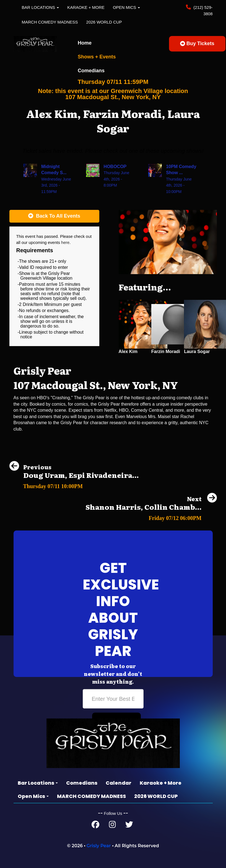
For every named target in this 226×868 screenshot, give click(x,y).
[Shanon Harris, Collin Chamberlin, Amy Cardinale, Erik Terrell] (151, 517)
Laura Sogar (197, 351)
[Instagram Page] (112, 826)
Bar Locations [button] (41, 7)
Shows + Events (97, 57)
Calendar (119, 783)
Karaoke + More (86, 7)
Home (85, 43)
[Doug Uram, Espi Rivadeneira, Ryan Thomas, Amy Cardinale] (74, 485)
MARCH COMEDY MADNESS (50, 22)
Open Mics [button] (126, 7)
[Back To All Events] (54, 216)
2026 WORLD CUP (104, 22)
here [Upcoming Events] (65, 242)
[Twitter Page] (129, 826)
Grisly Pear (99, 846)
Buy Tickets (197, 43)
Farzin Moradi (166, 351)
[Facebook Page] (95, 826)
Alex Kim (128, 351)
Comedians (91, 71)
